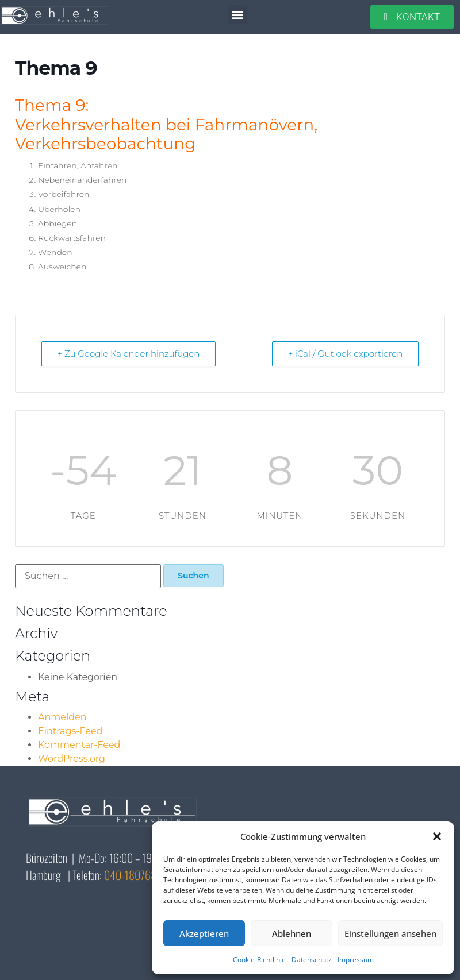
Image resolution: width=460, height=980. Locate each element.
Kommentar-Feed (79, 745)
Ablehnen (292, 933)
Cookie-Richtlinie (259, 960)
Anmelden (62, 717)
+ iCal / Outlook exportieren (344, 354)
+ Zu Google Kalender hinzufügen (130, 354)
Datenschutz (312, 960)
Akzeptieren (204, 933)
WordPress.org (72, 759)
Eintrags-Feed (70, 731)
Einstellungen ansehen (390, 933)
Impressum (356, 960)
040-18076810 (135, 875)
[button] (437, 836)
